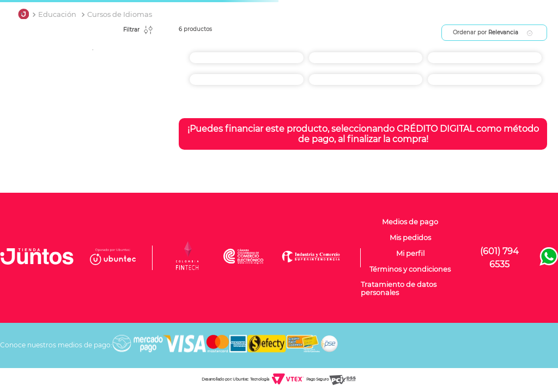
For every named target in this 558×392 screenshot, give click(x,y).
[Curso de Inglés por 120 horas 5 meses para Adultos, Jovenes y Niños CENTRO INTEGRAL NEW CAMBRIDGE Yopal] (485, 77)
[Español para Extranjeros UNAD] (366, 77)
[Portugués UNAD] (366, 55)
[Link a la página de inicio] (23, 14)
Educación (57, 14)
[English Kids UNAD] (247, 77)
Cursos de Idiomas (120, 14)
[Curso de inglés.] (247, 55)
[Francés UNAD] (485, 55)
